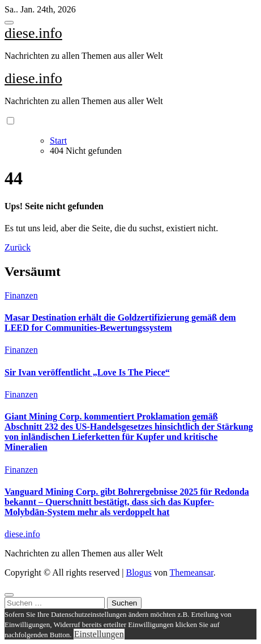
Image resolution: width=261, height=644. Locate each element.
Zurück (18, 247)
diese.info (33, 33)
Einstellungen (99, 634)
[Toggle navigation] (9, 23)
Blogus (138, 572)
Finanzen (21, 295)
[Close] (9, 595)
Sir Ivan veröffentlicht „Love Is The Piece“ (87, 372)
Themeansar (192, 572)
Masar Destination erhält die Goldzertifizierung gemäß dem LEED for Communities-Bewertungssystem (120, 323)
